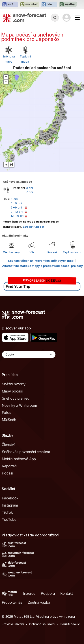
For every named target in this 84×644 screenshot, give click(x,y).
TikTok (7, 512)
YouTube (9, 519)
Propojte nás (12, 602)
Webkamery (11, 252)
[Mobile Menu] (77, 18)
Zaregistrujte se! (33, 227)
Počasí (52, 252)
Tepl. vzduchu (73, 252)
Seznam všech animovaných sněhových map (41, 261)
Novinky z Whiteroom (19, 405)
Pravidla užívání (13, 624)
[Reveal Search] (55, 18)
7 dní (29, 192)
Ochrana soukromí (42, 624)
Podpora (48, 593)
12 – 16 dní (17, 216)
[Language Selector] (29, 355)
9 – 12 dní (17, 212)
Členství (8, 445)
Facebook (10, 498)
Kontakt (67, 593)
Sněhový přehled (16, 398)
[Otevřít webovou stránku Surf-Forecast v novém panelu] (10, 4)
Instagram (10, 505)
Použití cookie (70, 624)
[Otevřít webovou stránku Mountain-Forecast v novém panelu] (29, 4)
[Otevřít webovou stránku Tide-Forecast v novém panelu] (49, 4)
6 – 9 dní (16, 207)
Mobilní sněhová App (19, 459)
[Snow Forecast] (24, 18)
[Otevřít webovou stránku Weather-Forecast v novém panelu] (68, 4)
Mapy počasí (12, 391)
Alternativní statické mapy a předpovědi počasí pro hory (43, 266)
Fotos (6, 413)
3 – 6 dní (16, 203)
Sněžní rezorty (14, 384)
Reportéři (9, 466)
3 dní (29, 188)
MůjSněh (9, 420)
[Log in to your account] (67, 18)
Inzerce (29, 593)
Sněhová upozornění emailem (26, 452)
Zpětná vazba (39, 602)
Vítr (32, 252)
